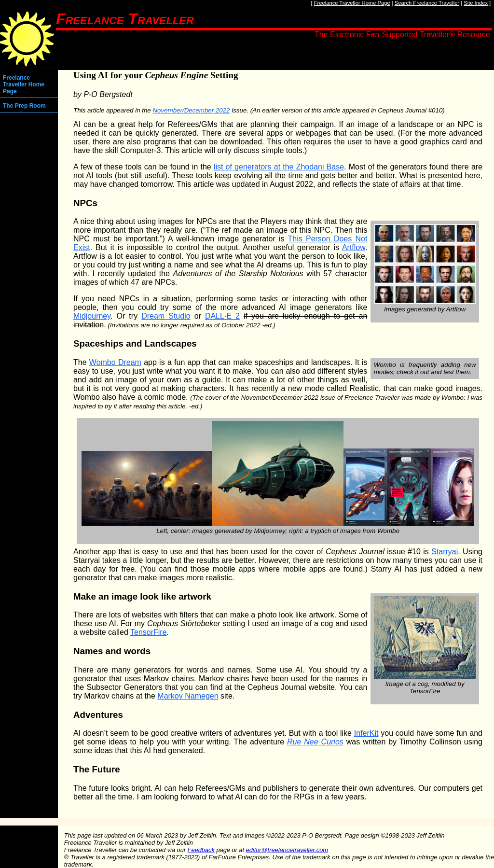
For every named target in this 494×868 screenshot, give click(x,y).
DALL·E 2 (222, 316)
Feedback (201, 850)
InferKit (366, 733)
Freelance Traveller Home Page (352, 3)
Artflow (354, 247)
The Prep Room (24, 106)
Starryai (445, 552)
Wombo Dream (115, 362)
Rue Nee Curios (315, 742)
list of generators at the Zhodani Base (279, 167)
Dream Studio (166, 316)
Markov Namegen (188, 696)
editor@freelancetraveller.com (287, 850)
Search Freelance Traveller (427, 3)
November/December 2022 (191, 110)
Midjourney (92, 316)
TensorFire (149, 632)
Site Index (476, 3)
